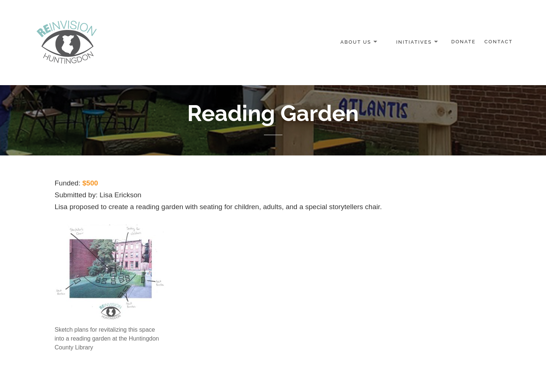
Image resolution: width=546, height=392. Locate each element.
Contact (499, 42)
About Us (356, 42)
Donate (463, 42)
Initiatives (414, 42)
